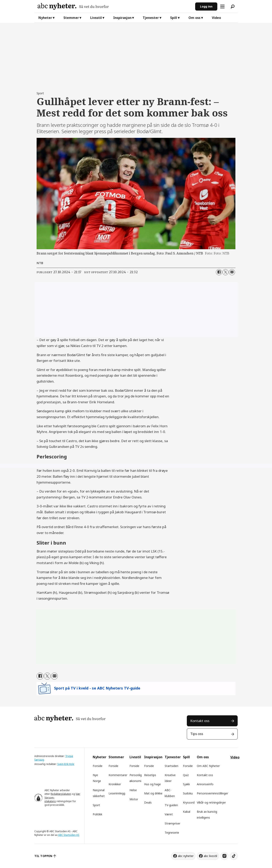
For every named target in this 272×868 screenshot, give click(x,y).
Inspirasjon (122, 18)
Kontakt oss (200, 721)
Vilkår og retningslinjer (211, 802)
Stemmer (71, 18)
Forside (98, 766)
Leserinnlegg (117, 793)
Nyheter (45, 18)
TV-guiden (171, 805)
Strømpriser (172, 823)
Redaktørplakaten (61, 794)
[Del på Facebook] (219, 272)
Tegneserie (172, 833)
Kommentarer (118, 775)
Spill (174, 18)
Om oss (194, 18)
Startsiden (171, 766)
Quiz (186, 775)
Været (169, 814)
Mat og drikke (153, 793)
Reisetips (150, 775)
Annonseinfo (205, 784)
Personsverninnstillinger (212, 793)
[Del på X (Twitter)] (225, 272)
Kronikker (115, 784)
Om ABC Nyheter (208, 766)
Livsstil (96, 18)
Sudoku (188, 793)
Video (216, 18)
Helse (133, 790)
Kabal (187, 812)
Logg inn (206, 6)
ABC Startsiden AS (69, 835)
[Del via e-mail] (232, 272)
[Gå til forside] (73, 6)
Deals (148, 802)
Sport (96, 805)
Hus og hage (152, 784)
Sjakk (186, 784)
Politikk (97, 814)
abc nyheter (186, 856)
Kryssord (189, 802)
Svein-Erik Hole (66, 764)
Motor (134, 799)
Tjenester (151, 18)
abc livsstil (210, 856)
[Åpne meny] (222, 7)
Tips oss (197, 734)
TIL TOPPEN (43, 856)
